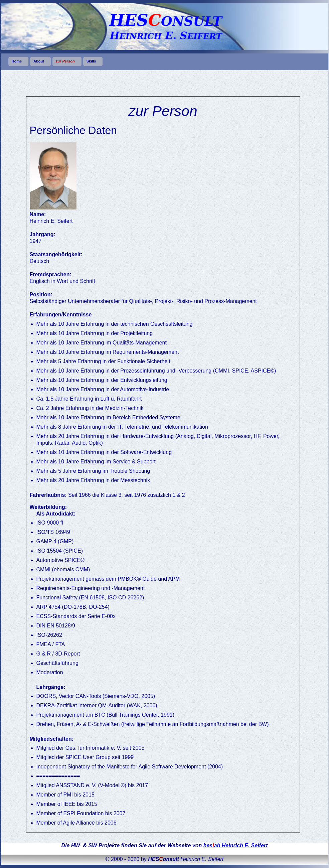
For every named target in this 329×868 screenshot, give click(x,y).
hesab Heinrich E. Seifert (236, 845)
